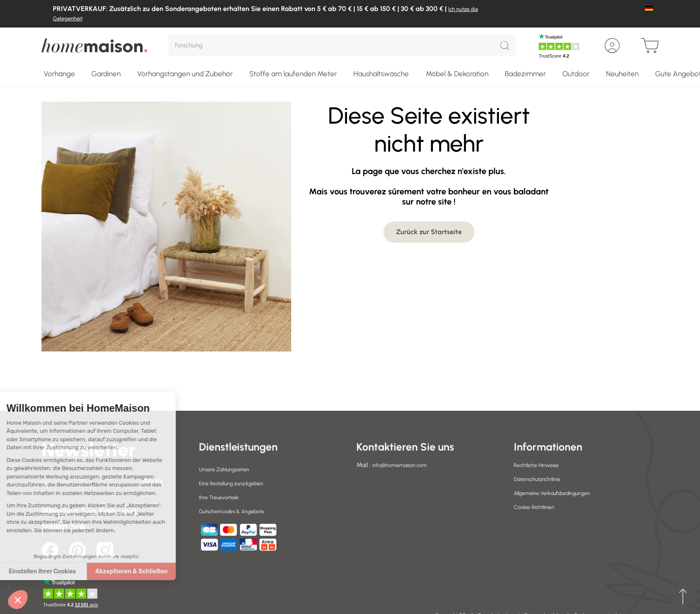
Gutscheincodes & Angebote (239, 511)
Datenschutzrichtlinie (543, 479)
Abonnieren (153, 481)
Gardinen (106, 74)
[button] (18, 600)
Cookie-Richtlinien (538, 507)
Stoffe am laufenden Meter (293, 74)
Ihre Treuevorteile (222, 497)
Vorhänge (59, 74)
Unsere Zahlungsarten (229, 469)
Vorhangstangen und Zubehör (185, 74)
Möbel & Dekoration (457, 74)
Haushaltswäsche (381, 74)
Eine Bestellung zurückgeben (238, 483)
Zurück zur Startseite (429, 232)
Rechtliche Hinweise (541, 465)
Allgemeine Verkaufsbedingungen (560, 493)
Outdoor (576, 74)
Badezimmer (525, 74)
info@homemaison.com (405, 465)
